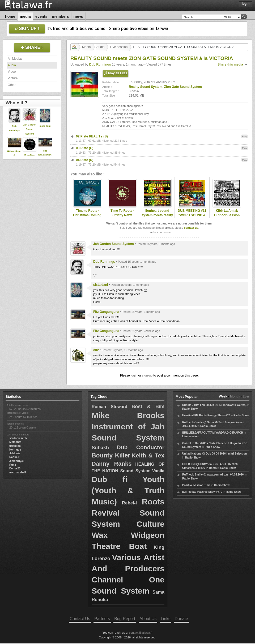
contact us (191, 228)
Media (25, 16)
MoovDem (30, 155)
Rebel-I (129, 503)
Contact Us (80, 619)
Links (165, 619)
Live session (119, 47)
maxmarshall (18, 472)
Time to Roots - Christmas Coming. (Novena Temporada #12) (88, 217)
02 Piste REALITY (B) (92, 136)
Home (10, 16)
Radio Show (190, 409)
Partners (102, 619)
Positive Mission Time (196, 485)
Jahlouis (15, 453)
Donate (181, 619)
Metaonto (15, 442)
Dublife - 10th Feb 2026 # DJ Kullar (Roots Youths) (214, 405)
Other (12, 85)
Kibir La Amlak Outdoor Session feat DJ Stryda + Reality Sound (227, 217)
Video (12, 72)
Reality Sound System (146, 87)
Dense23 (15, 468)
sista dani (45, 126)
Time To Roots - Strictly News (122, 213)
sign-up (147, 375)
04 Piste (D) (85, 160)
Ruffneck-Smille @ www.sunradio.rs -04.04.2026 (213, 475)
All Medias (15, 59)
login (134, 375)
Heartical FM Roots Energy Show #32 (206, 415)
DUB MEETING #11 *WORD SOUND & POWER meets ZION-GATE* (192, 217)
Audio (12, 65)
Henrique (15, 450)
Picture (13, 78)
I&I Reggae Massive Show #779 (202, 492)
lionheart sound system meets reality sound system (157, 215)
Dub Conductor (141, 447)
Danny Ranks (112, 464)
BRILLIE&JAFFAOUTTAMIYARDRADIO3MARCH (213, 433)
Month (235, 396)
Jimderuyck (17, 461)
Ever (246, 396)
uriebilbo (15, 446)
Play (245, 136)
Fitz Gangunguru (106, 312)
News (78, 16)
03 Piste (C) (85, 148)
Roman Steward (109, 407)
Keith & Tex (148, 455)
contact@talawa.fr (141, 633)
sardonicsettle (18, 438)
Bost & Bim (148, 407)
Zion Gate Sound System (183, 87)
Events (41, 16)
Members (61, 16)
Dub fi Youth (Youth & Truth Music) (128, 490)
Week (223, 396)
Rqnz (13, 465)
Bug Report (125, 619)
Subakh (100, 448)
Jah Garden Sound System (30, 129)
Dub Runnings (100, 64)
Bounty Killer (111, 455)
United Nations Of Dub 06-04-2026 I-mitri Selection (214, 454)
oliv (96, 350)
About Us (148, 619)
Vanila (158, 471)
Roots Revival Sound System (128, 513)
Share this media (230, 64)
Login (246, 4)
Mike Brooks (128, 415)
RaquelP (15, 457)
